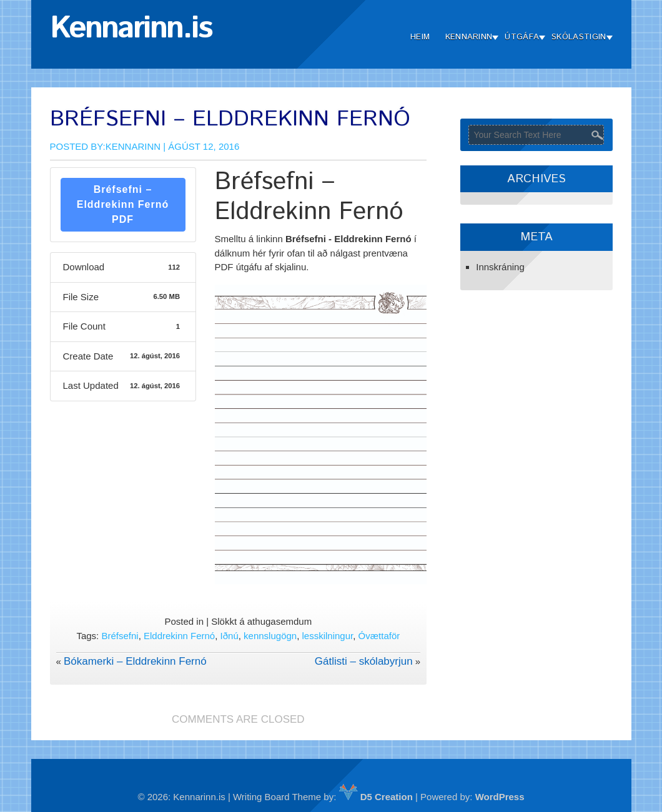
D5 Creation (376, 797)
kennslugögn (270, 636)
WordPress (500, 797)
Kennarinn (469, 37)
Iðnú (230, 636)
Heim (420, 37)
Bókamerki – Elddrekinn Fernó (135, 661)
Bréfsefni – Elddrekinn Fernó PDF (123, 204)
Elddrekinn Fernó (179, 636)
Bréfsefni (120, 636)
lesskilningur (328, 636)
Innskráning (500, 267)
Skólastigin (579, 37)
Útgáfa (522, 37)
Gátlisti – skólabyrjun (364, 661)
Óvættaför (379, 636)
